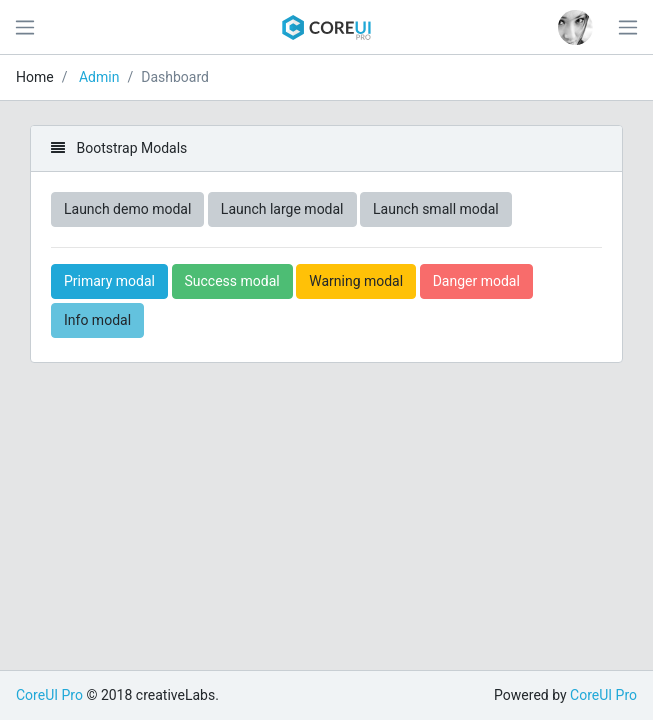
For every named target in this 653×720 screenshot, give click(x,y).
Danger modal (476, 281)
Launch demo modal (127, 209)
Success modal (232, 281)
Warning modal (356, 281)
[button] (575, 27)
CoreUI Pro (49, 695)
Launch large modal (282, 209)
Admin (99, 77)
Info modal (97, 320)
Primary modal (109, 281)
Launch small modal (436, 209)
